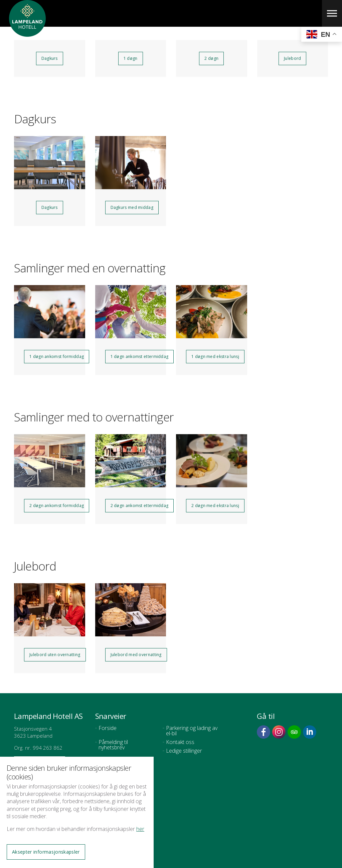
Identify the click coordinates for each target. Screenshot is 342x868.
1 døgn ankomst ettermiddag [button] (140, 356)
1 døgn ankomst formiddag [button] (57, 356)
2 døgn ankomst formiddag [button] (57, 506)
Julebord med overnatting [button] (136, 655)
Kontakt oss (180, 742)
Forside (108, 728)
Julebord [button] (292, 58)
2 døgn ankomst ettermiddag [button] (140, 506)
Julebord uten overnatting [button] (55, 655)
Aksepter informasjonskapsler (46, 852)
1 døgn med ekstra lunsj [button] (215, 356)
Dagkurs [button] (50, 58)
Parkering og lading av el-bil (192, 731)
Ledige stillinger (184, 751)
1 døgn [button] (131, 58)
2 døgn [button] (211, 58)
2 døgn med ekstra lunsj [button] (215, 506)
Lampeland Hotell (27, 33)
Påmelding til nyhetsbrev (113, 745)
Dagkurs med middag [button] (132, 207)
